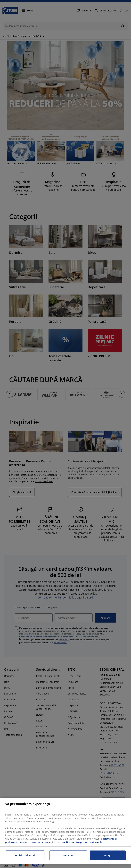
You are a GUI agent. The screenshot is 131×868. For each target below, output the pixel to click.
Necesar (68, 855)
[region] (65, 831)
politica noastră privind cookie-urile (82, 842)
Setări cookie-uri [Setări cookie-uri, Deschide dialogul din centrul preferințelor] (25, 855)
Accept (108, 855)
